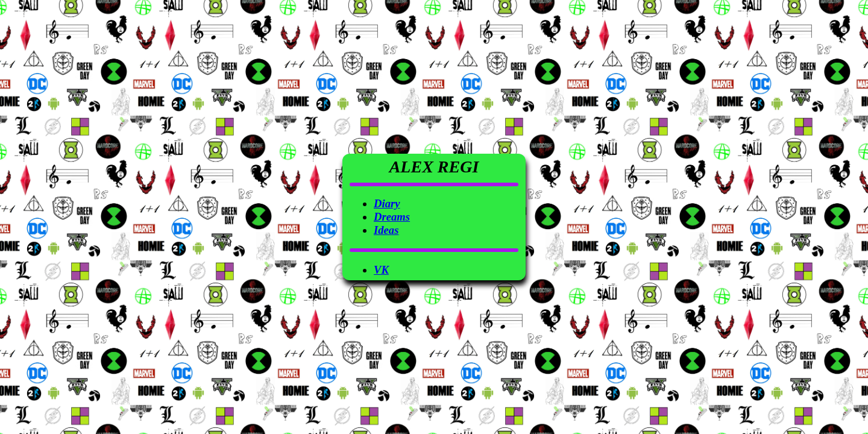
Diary (387, 203)
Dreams (392, 217)
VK (381, 270)
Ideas (386, 230)
